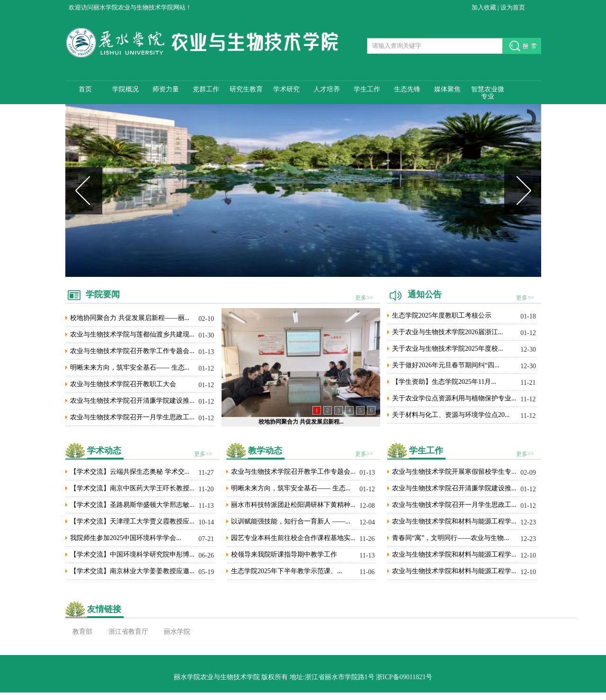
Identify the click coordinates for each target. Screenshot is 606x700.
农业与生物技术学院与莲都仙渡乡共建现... (132, 334)
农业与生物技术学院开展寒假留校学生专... (454, 472)
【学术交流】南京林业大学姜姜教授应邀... (132, 571)
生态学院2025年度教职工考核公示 (442, 315)
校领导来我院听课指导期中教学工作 (284, 554)
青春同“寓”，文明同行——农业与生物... (450, 538)
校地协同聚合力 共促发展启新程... (301, 422)
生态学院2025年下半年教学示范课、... (287, 571)
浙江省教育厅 (128, 632)
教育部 (82, 632)
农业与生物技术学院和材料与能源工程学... (454, 521)
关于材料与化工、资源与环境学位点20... (451, 415)
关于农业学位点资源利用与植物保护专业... (454, 398)
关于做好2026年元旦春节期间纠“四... (446, 365)
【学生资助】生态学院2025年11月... (444, 382)
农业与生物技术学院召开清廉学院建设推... (132, 401)
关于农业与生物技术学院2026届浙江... (448, 332)
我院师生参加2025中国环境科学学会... (126, 538)
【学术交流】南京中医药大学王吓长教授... (132, 488)
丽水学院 (177, 632)
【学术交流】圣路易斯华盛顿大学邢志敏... (132, 505)
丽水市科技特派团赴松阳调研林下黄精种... (293, 505)
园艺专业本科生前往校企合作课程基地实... (293, 538)
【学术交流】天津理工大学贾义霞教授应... (132, 521)
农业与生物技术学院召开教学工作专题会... (132, 351)
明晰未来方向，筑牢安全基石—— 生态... (130, 368)
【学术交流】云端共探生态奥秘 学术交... (130, 472)
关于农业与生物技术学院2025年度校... (448, 349)
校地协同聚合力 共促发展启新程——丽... (130, 318)
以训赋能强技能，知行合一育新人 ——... (291, 521)
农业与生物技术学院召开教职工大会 (123, 384)
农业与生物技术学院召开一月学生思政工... (132, 417)
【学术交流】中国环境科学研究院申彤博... (132, 554)
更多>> (364, 298)
